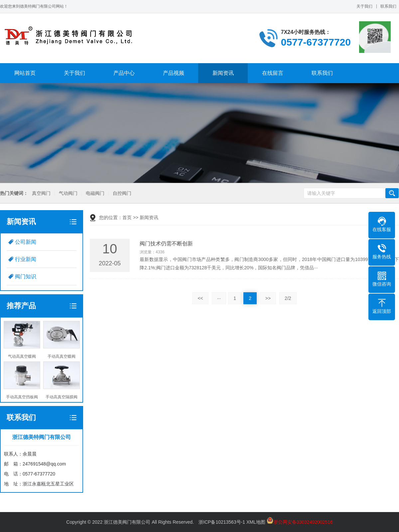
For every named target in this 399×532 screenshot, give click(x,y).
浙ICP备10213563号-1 (222, 522)
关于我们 (364, 6)
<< (200, 298)
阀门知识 (26, 276)
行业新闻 (26, 259)
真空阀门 (41, 193)
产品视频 (174, 73)
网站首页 (25, 73)
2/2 (288, 298)
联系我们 (388, 6)
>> (268, 298)
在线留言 (273, 73)
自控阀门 (122, 193)
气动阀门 (68, 193)
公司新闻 (26, 242)
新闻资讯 (223, 73)
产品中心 (124, 73)
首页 (127, 217)
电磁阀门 (95, 193)
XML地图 (256, 522)
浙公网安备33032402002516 (300, 522)
